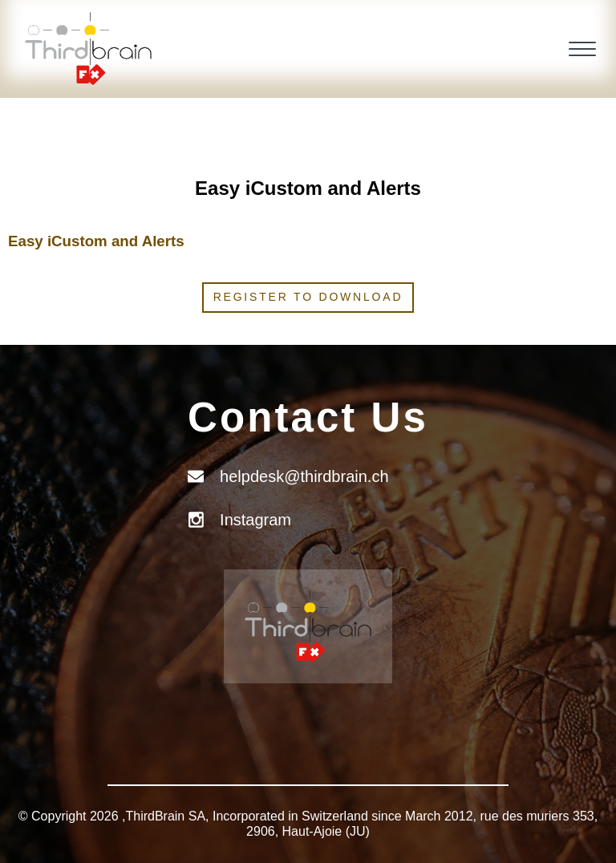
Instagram (255, 520)
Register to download (308, 297)
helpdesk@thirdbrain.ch (304, 476)
